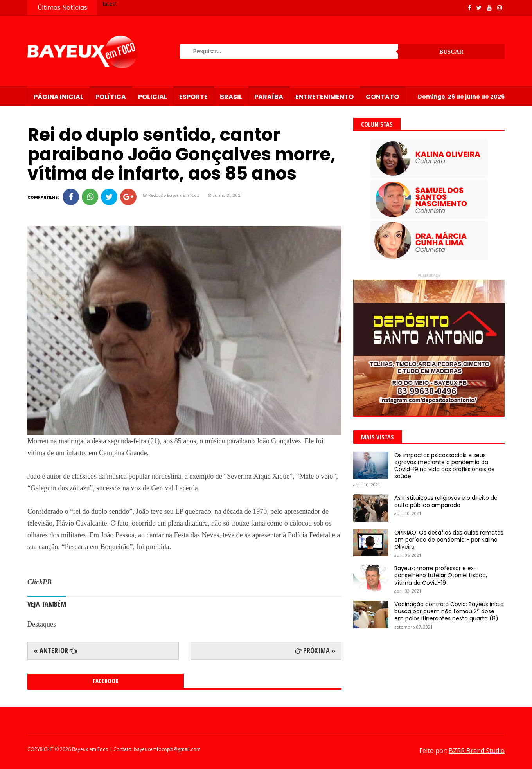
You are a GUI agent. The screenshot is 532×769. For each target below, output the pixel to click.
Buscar (451, 52)
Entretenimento (324, 97)
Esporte (193, 97)
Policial (153, 97)
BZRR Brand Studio (477, 751)
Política (111, 97)
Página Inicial (58, 97)
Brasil (231, 97)
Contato (382, 97)
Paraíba (269, 97)
